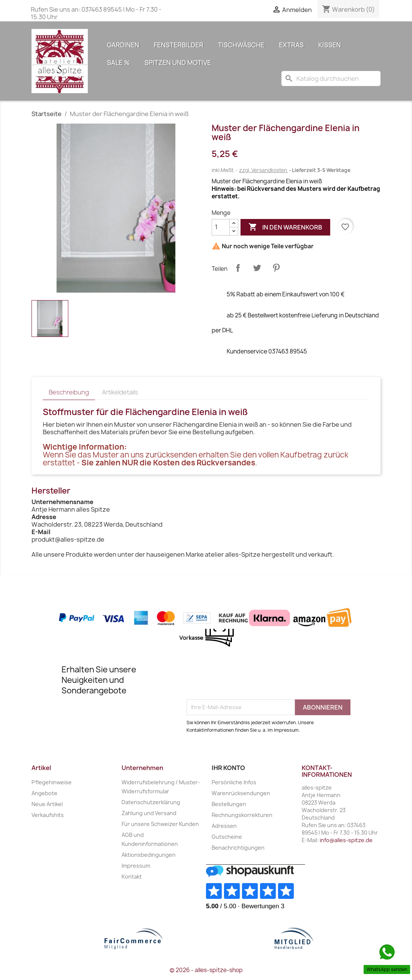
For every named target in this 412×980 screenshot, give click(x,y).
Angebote (44, 793)
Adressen (224, 826)
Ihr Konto (228, 768)
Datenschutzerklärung (151, 802)
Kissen (329, 45)
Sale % (118, 62)
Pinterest (276, 268)
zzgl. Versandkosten (264, 170)
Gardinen (123, 45)
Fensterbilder (179, 45)
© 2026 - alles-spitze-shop (206, 970)
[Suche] (331, 79)
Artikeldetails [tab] (120, 392)
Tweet (257, 268)
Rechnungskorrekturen (242, 815)
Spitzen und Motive (178, 62)
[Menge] (221, 227)
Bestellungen (229, 804)
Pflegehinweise (52, 782)
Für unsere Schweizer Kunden (160, 824)
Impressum (136, 866)
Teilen (238, 268)
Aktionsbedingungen (149, 855)
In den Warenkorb (285, 227)
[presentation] (244, 681)
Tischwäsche (241, 45)
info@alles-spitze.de (346, 840)
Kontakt (132, 877)
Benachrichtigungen (238, 848)
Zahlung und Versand (149, 813)
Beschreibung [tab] (69, 392)
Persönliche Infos (234, 782)
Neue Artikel (47, 804)
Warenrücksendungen (241, 793)
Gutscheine (227, 837)
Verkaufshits (48, 815)
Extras (292, 45)
